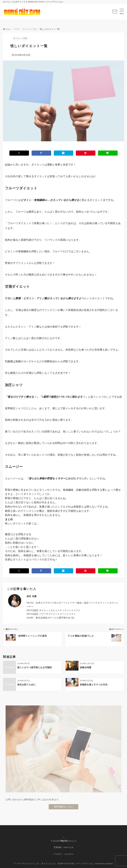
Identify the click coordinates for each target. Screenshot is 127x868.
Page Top (63, 834)
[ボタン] (115, 13)
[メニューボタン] (122, 12)
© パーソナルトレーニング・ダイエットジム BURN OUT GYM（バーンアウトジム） (54, 864)
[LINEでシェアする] (108, 153)
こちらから (68, 854)
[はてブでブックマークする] (64, 153)
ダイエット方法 (20, 38)
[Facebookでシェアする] (41, 153)
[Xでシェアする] (19, 153)
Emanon (109, 864)
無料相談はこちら (64, 807)
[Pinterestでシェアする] (86, 153)
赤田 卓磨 (32, 596)
